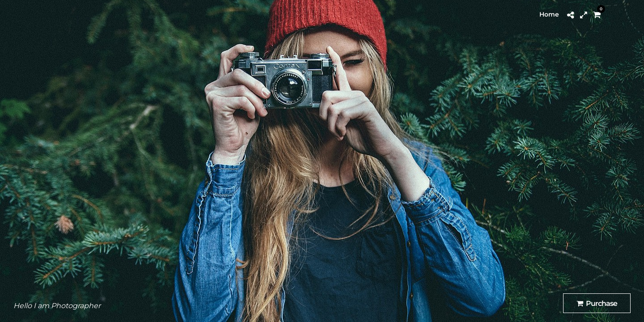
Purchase (597, 303)
